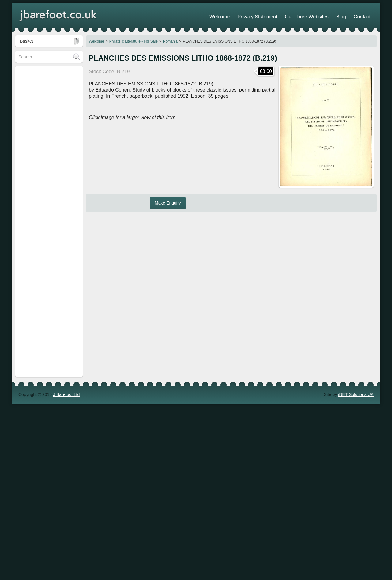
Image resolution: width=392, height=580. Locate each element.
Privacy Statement (279, 15)
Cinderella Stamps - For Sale (46, 145)
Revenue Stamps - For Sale (45, 110)
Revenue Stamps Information (46, 100)
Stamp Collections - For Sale (46, 81)
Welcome (96, 41)
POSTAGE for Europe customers (39, 210)
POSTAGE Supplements (42, 238)
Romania (170, 41)
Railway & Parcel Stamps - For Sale (48, 133)
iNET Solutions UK (356, 262)
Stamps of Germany (38, 189)
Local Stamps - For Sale (41, 120)
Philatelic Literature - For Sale (134, 41)
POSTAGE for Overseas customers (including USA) (44, 226)
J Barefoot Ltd (66, 262)
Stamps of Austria (35, 180)
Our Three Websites (320, 15)
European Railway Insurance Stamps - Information (46, 158)
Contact (365, 15)
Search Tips (30, 72)
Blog (349, 15)
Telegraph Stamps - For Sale (46, 170)
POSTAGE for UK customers (46, 198)
